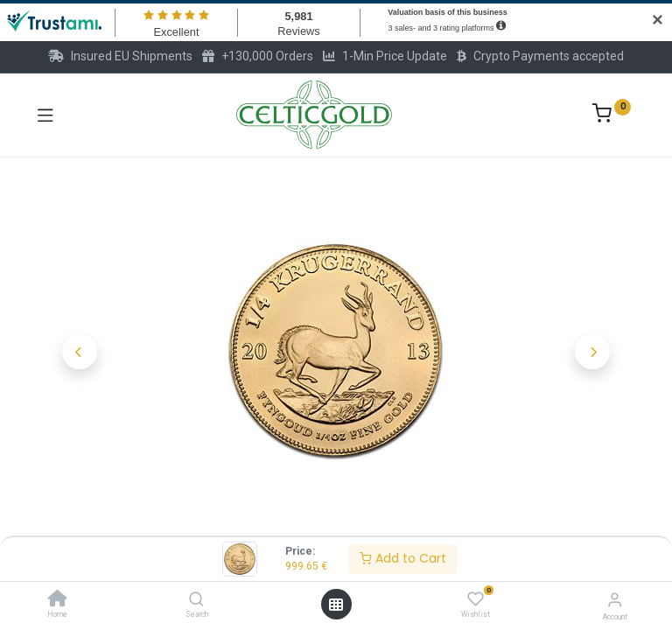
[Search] (196, 600)
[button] (80, 352)
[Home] (58, 600)
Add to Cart (403, 558)
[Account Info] (615, 600)
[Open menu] (336, 605)
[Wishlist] (476, 599)
